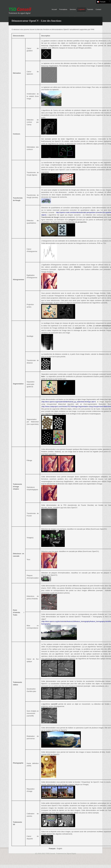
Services (73, 9)
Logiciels (81, 9)
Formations (63, 9)
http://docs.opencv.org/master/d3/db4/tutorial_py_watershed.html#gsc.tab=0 (69, 402)
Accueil (54, 9)
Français (103, 2)
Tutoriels (90, 9)
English (60, 849)
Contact (98, 9)
